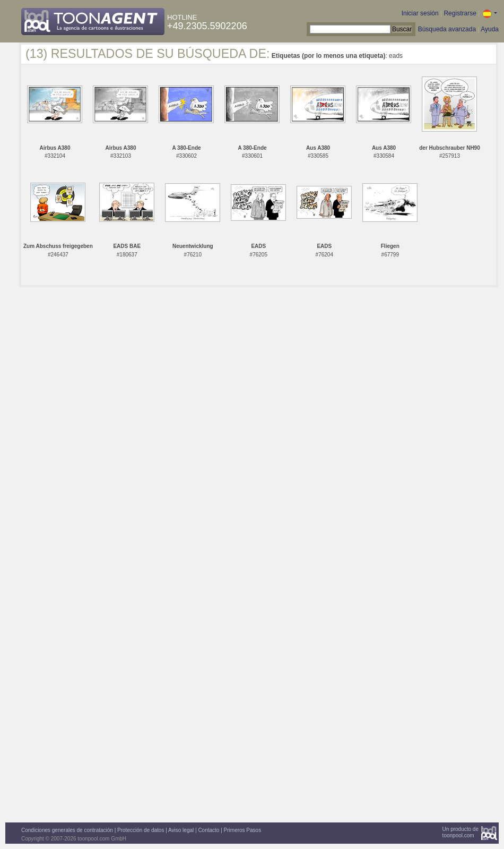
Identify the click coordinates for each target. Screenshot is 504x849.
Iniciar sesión (420, 13)
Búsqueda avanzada (447, 29)
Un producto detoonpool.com (460, 832)
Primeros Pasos (243, 830)
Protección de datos (141, 830)
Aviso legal (181, 830)
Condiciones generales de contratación (67, 830)
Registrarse (460, 13)
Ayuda (490, 29)
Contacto (208, 830)
